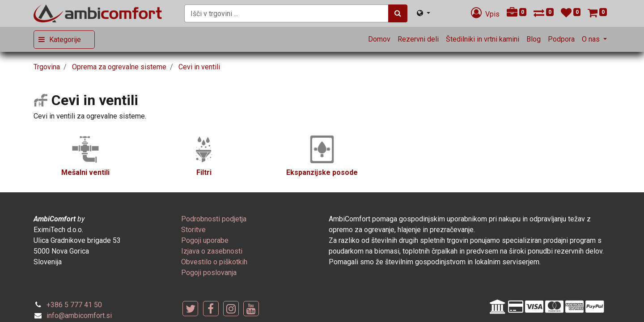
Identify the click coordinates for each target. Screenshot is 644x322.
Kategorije (65, 40)
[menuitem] (379, 39)
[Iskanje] (398, 13)
